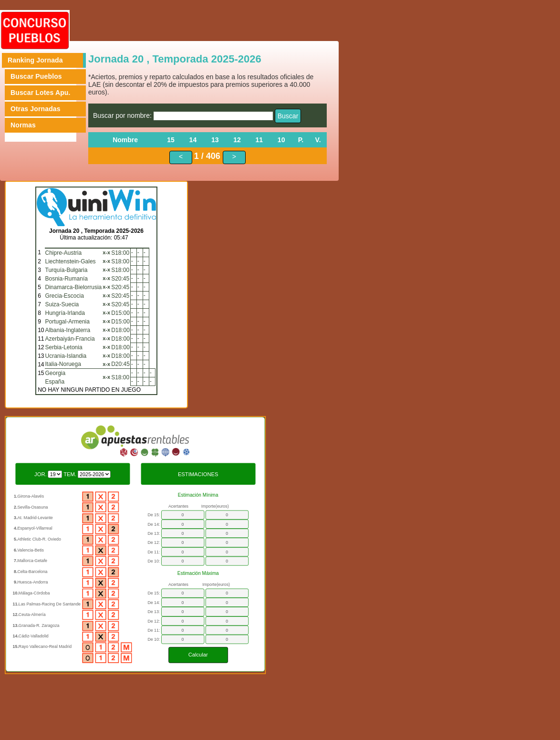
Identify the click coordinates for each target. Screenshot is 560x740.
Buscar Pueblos (36, 76)
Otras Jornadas (36, 109)
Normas (23, 125)
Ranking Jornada (35, 60)
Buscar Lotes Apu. (41, 93)
